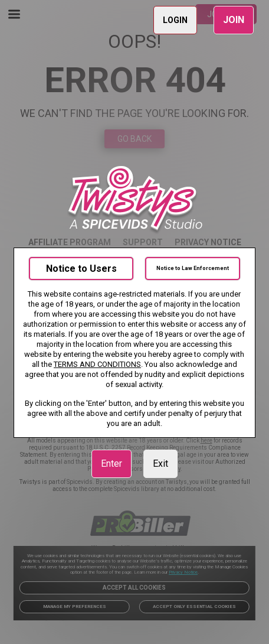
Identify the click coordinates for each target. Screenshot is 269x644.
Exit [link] (160, 464)
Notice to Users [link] (81, 269)
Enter (111, 464)
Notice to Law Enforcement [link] (193, 268)
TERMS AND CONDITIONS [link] (97, 364)
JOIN (234, 20)
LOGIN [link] (175, 20)
